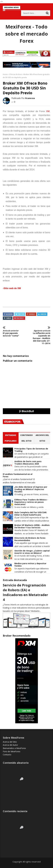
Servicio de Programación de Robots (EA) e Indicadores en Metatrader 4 (25, 592)
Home (5, 74)
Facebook (9, 314)
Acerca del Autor (10, 745)
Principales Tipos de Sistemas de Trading (31, 450)
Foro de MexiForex (12, 751)
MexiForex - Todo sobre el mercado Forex (27, 34)
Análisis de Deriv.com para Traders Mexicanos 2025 (28, 463)
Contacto (7, 755)
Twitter (21, 314)
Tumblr (8, 318)
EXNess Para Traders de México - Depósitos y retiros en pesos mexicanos (31, 502)
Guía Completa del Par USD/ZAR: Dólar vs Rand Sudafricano (31, 514)
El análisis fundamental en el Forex (18, 475)
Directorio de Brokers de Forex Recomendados (30, 539)
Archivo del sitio (42, 438)
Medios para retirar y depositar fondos (30, 565)
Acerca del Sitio (10, 742)
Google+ (32, 314)
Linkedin (43, 314)
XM (48, 111)
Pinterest (20, 318)
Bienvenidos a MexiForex (14, 748)
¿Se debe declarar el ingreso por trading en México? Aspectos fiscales (31, 489)
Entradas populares (11, 438)
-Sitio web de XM (12, 288)
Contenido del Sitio (26, 438)
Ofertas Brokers (16, 74)
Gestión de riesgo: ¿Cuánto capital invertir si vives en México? (32, 552)
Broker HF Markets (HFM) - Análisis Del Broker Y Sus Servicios (32, 526)
